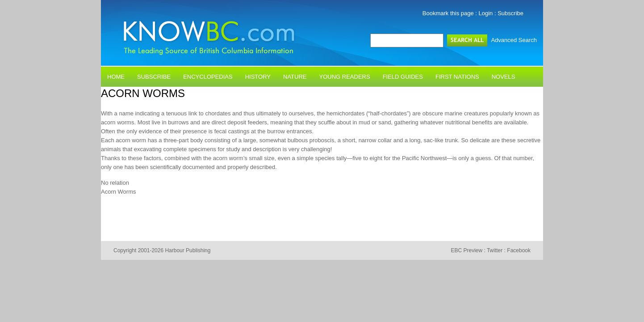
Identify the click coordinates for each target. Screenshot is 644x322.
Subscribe (510, 13)
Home (116, 77)
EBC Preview (466, 250)
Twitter (495, 250)
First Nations (457, 77)
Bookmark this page (448, 13)
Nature (295, 77)
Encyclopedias (208, 77)
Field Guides (403, 77)
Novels (504, 77)
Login (486, 13)
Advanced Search (514, 40)
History (258, 77)
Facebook (519, 250)
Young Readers (345, 77)
